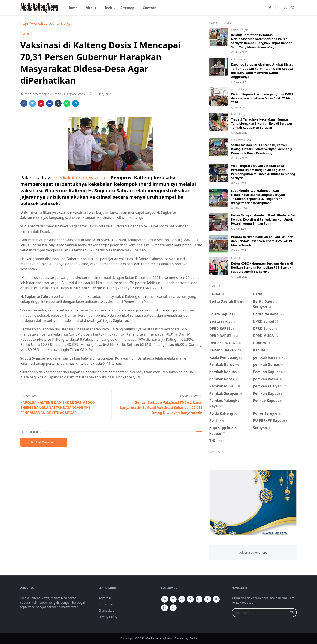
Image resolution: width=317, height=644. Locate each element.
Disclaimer (106, 604)
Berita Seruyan (240, 114)
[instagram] (277, 8)
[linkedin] (182, 599)
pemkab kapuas (240, 89)
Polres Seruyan (240, 30)
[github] (173, 608)
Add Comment (44, 442)
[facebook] (270, 8)
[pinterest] (190, 599)
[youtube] (199, 599)
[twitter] (216, 599)
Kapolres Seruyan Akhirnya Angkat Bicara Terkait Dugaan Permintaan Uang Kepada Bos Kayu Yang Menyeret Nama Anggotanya (262, 71)
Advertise (105, 598)
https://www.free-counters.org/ (46, 23)
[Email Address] (260, 613)
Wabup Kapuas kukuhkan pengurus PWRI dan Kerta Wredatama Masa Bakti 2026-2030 (262, 98)
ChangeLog (107, 610)
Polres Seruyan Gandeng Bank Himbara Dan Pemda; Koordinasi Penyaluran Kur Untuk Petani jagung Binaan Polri (264, 219)
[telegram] (165, 599)
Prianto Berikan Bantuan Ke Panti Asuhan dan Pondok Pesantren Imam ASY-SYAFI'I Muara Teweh (262, 241)
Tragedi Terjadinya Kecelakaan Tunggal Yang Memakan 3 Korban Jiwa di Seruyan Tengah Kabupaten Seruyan (262, 123)
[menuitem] (73, 8)
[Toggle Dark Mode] (286, 8)
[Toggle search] (293, 8)
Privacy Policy (108, 617)
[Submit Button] (292, 613)
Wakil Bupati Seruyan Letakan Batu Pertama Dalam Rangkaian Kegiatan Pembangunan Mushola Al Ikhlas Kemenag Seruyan (263, 172)
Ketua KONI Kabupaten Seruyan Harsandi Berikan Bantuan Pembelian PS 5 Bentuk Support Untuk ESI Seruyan (262, 267)
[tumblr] (173, 599)
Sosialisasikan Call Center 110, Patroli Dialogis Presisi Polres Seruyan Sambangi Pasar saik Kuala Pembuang (262, 149)
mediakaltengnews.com (80, 177)
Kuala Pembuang (241, 140)
